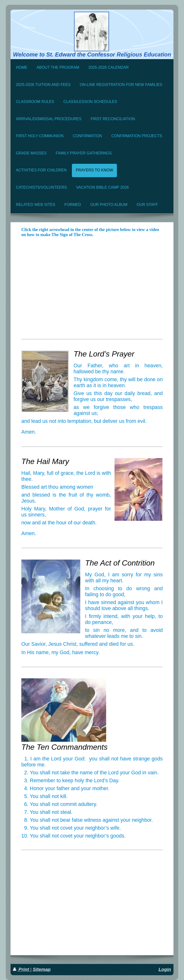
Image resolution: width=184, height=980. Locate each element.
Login (165, 969)
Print (22, 969)
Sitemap (42, 969)
